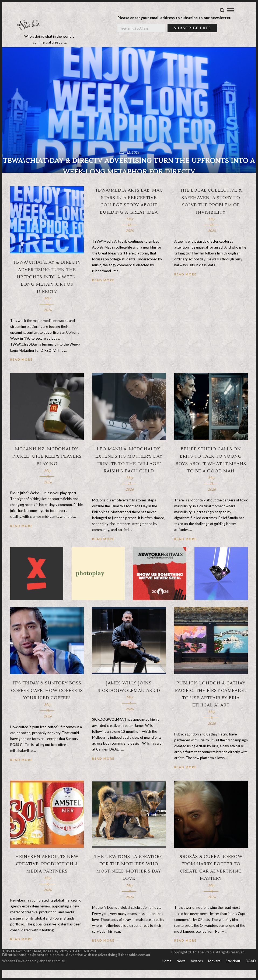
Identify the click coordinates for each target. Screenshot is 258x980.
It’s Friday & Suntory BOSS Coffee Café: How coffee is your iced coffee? (47, 701)
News (181, 971)
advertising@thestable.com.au (124, 965)
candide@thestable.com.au (42, 965)
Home (167, 971)
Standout (233, 971)
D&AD (251, 971)
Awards (197, 971)
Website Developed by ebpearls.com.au (34, 971)
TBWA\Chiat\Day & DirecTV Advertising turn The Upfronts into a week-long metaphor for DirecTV (47, 287)
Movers (214, 971)
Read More (21, 370)
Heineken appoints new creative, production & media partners (47, 874)
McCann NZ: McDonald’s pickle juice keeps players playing (47, 466)
